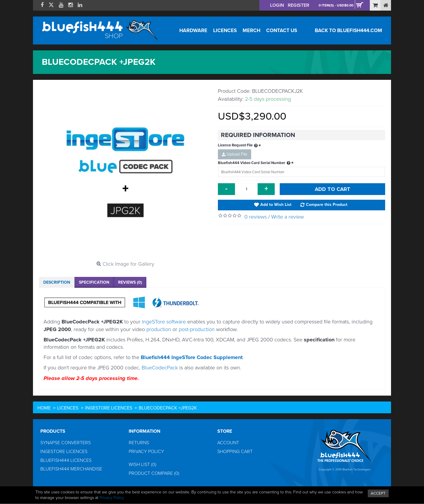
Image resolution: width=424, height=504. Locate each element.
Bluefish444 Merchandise (71, 469)
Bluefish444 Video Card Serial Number (255, 163)
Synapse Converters (66, 443)
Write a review (288, 217)
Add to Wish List (276, 205)
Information (145, 431)
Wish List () (143, 465)
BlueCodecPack (160, 368)
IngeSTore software (164, 322)
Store (225, 431)
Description (57, 282)
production (159, 329)
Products (53, 431)
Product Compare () (154, 473)
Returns (139, 443)
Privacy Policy (146, 452)
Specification (94, 282)
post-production (197, 329)
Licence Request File (238, 146)
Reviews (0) (130, 282)
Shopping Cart (235, 452)
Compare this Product (327, 205)
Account (228, 443)
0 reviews (256, 217)
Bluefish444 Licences (66, 460)
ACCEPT (378, 493)
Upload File (235, 154)
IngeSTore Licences (64, 452)
